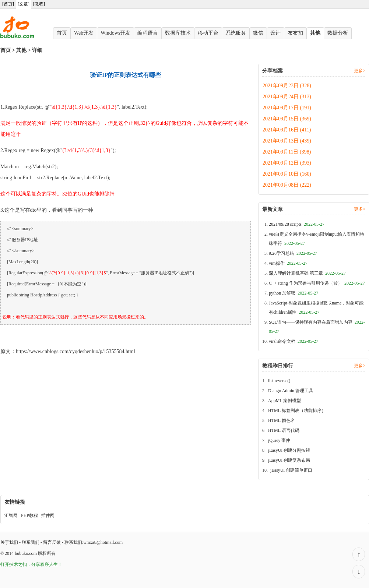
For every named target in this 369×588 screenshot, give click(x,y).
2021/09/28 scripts (297, 224)
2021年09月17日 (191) (287, 108)
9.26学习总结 (293, 253)
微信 (258, 33)
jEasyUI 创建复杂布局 (289, 460)
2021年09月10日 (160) (287, 174)
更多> (360, 71)
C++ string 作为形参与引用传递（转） (317, 283)
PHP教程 (29, 515)
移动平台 (208, 33)
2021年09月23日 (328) (287, 86)
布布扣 (295, 33)
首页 (62, 33)
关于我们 (9, 542)
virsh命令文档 (294, 341)
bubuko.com (26, 553)
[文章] (24, 4)
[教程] (39, 4)
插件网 (48, 515)
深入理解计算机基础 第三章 (307, 273)
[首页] (8, 4)
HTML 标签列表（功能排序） (297, 411)
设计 (275, 33)
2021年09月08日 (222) (287, 185)
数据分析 (338, 33)
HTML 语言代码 (284, 430)
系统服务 (236, 33)
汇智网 (11, 515)
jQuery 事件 (279, 440)
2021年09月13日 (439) (287, 141)
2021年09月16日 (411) (287, 130)
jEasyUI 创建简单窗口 (291, 470)
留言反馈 (52, 542)
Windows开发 (115, 33)
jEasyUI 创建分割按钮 (289, 450)
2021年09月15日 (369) (287, 119)
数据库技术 (178, 33)
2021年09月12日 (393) (287, 163)
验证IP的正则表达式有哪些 (31, 335)
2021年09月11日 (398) (287, 152)
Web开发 (84, 33)
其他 (315, 33)
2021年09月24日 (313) (287, 97)
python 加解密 (294, 293)
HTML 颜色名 (282, 420)
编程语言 (148, 33)
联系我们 (31, 542)
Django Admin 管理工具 (291, 391)
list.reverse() (279, 381)
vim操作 (288, 263)
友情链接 (15, 502)
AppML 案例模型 (284, 401)
